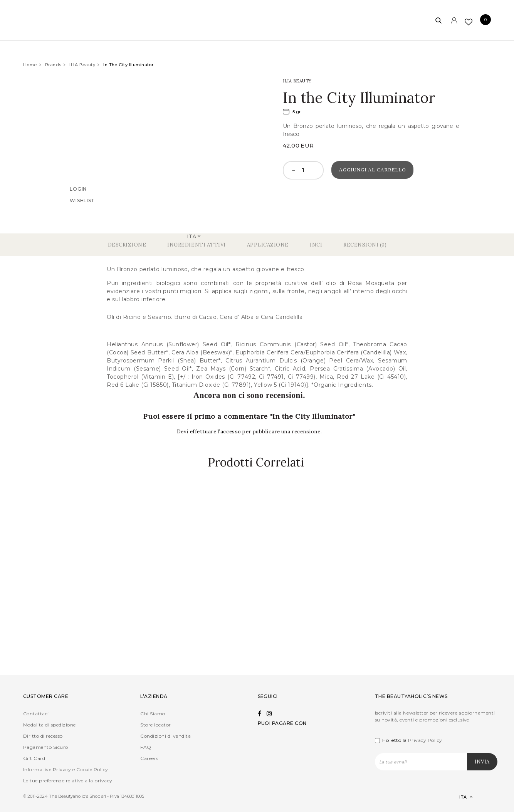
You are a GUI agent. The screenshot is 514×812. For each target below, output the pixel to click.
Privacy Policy (425, 740)
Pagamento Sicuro (46, 747)
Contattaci (36, 714)
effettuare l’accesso (216, 432)
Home (30, 65)
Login (78, 189)
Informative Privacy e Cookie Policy (66, 769)
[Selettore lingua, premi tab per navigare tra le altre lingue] (459, 797)
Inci (316, 245)
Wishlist (82, 200)
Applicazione (268, 245)
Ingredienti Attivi (196, 245)
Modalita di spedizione (50, 725)
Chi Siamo (153, 714)
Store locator (155, 725)
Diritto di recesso (43, 736)
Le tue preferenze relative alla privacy (68, 781)
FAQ (146, 747)
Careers (149, 758)
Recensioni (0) (365, 245)
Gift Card (34, 758)
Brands (53, 65)
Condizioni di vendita (165, 736)
